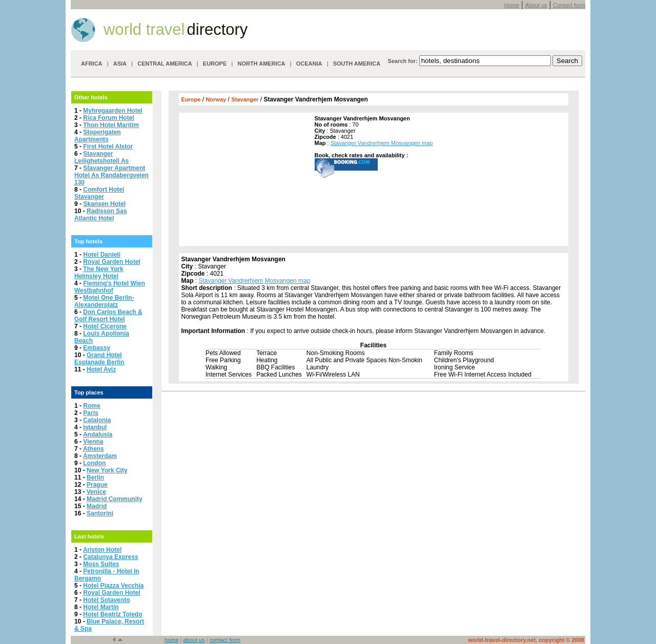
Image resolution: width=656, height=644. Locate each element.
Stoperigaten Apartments (98, 136)
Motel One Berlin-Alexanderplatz (104, 301)
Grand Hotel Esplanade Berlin (99, 359)
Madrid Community (115, 499)
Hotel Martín (101, 607)
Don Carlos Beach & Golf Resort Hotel (108, 316)
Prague (97, 485)
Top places (89, 392)
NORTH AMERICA (261, 64)
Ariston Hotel (102, 550)
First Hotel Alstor (108, 147)
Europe (191, 99)
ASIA (120, 64)
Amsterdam (100, 456)
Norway (216, 99)
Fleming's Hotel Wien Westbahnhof (110, 287)
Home (512, 5)
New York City (107, 470)
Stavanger (245, 99)
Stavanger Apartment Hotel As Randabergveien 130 (111, 175)
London (94, 463)
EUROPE (215, 64)
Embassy (97, 348)
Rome (91, 406)
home (172, 640)
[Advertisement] (245, 179)
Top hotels (88, 241)
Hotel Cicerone (105, 326)
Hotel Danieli (102, 255)
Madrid (97, 506)
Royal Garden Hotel (111, 262)
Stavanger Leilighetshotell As (101, 157)
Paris (90, 413)
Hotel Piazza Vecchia (113, 586)
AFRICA (92, 64)
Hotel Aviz (101, 369)
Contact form (569, 5)
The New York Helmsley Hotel (99, 273)
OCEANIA (309, 64)
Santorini (100, 513)
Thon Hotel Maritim (111, 125)
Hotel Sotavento (106, 600)
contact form (225, 640)
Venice (96, 492)
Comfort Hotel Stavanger (99, 193)
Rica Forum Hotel (108, 118)
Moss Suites (101, 564)
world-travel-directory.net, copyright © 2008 (526, 640)
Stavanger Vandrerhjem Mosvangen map (382, 143)
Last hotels (89, 536)
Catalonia (97, 420)
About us (536, 5)
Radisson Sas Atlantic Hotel (101, 215)
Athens (94, 449)
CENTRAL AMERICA (165, 64)
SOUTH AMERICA (357, 64)
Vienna (93, 442)
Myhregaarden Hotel (112, 111)
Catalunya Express (110, 557)
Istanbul (95, 427)
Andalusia (98, 434)
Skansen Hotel (104, 204)
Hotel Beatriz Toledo (112, 614)
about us (194, 640)
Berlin (95, 477)
